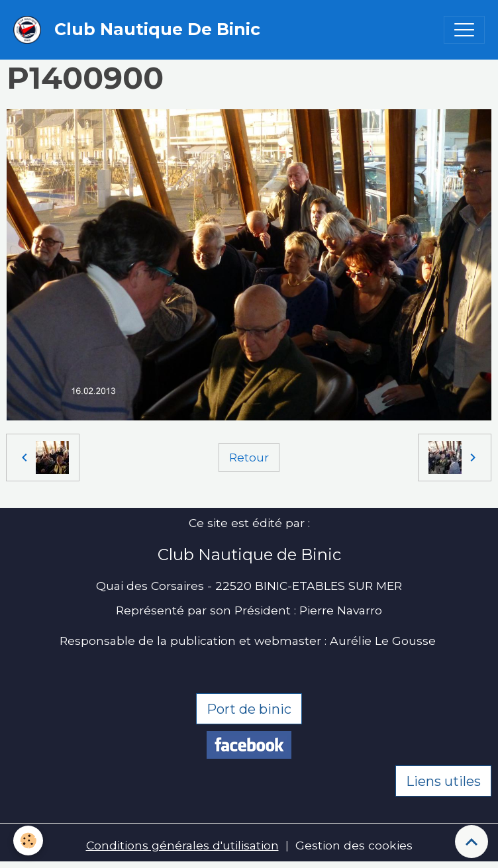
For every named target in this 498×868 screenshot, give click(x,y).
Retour (249, 457)
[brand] (140, 30)
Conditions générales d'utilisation (182, 845)
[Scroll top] (472, 842)
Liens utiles (443, 781)
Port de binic (249, 709)
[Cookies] (28, 841)
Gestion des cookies (354, 845)
